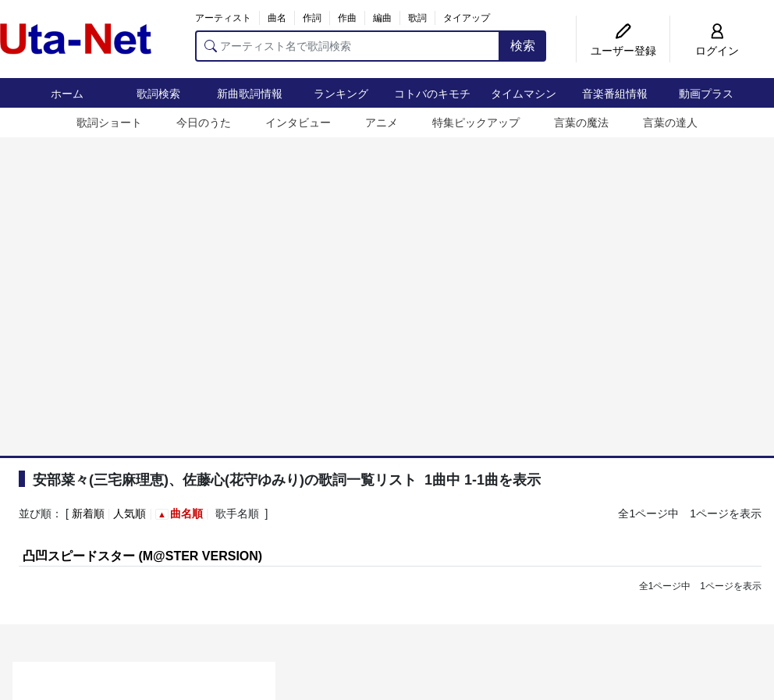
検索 (523, 46)
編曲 (382, 18)
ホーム (67, 94)
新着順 (88, 513)
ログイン (717, 51)
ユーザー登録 (623, 51)
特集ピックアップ (476, 123)
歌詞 (417, 18)
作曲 (347, 18)
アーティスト (223, 18)
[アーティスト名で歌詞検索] (348, 46)
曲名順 (186, 513)
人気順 (130, 513)
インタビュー (298, 123)
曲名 (277, 18)
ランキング (341, 94)
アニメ (382, 123)
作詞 (312, 18)
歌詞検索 (158, 94)
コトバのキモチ (432, 94)
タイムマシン (524, 94)
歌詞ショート (109, 123)
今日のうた (204, 123)
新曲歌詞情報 (250, 94)
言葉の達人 (670, 123)
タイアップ (467, 18)
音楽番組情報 (615, 94)
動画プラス (706, 94)
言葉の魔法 (581, 123)
